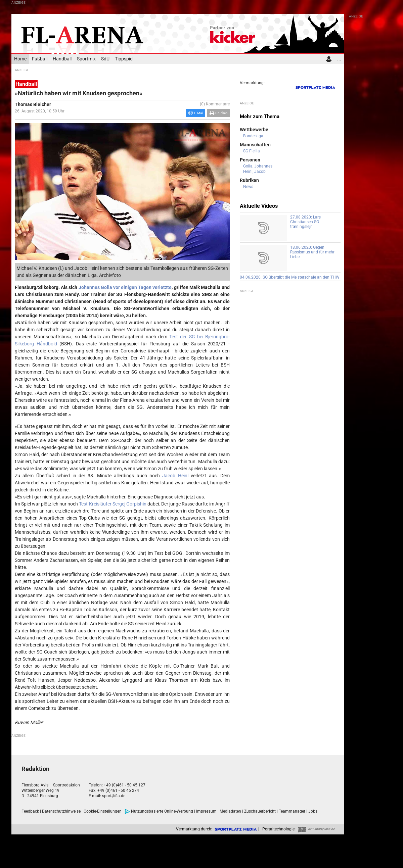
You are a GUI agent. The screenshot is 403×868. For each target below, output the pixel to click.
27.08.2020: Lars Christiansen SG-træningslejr (305, 222)
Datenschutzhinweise (61, 811)
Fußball (40, 59)
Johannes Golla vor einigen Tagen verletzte (125, 287)
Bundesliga (253, 136)
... (339, 59)
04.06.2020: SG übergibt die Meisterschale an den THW (290, 277)
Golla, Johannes (258, 166)
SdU (105, 59)
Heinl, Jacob (254, 172)
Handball (62, 59)
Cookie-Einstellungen (103, 811)
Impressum (206, 811)
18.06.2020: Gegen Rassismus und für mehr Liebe (312, 252)
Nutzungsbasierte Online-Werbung (159, 811)
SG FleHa (252, 151)
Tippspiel (124, 59)
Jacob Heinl (175, 476)
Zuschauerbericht (260, 811)
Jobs (313, 811)
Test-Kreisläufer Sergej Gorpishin (113, 504)
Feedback (30, 811)
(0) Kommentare (215, 104)
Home (20, 59)
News (248, 187)
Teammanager (292, 811)
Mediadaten (230, 811)
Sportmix (86, 59)
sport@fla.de (114, 796)
